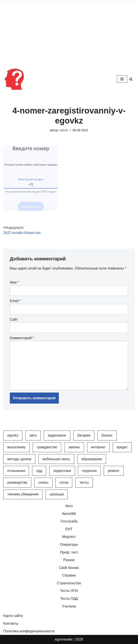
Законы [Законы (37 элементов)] (74, 447)
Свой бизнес (69, 568)
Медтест (69, 537)
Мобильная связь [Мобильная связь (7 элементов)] (56, 459)
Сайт (14, 320)
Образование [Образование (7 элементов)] (92, 459)
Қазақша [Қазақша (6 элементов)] (57, 494)
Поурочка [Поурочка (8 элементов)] (89, 471)
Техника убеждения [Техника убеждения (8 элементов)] (23, 494)
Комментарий (22, 338)
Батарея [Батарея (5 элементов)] (84, 436)
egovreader (64, 640)
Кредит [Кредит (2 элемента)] (122, 447)
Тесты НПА (69, 591)
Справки (69, 576)
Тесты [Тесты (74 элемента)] (84, 483)
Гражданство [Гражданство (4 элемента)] (47, 447)
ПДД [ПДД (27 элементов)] (39, 471)
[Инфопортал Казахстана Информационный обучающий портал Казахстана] (14, 79)
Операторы (69, 545)
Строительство (69, 583)
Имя (14, 282)
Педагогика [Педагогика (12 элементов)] (62, 471)
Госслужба (69, 522)
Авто (69, 506)
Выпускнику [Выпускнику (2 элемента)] (16, 447)
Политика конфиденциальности (29, 631)
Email (15, 301)
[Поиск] (131, 79)
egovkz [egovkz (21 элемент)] (13, 436)
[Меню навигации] (122, 79)
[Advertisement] (69, 33)
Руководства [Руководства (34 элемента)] (17, 483)
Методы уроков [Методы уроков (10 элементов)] (19, 459)
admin (64, 130)
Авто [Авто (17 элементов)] (33, 436)
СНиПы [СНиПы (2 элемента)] (43, 483)
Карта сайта (13, 616)
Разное (69, 560)
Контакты (11, 624)
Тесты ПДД (69, 599)
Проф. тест (69, 552)
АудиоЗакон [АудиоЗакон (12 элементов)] (57, 436)
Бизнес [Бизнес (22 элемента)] (107, 436)
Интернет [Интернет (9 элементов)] (98, 447)
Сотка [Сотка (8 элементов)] (64, 483)
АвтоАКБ (69, 514)
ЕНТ (69, 529)
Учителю (69, 606)
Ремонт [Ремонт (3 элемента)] (114, 471)
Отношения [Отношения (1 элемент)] (16, 471)
